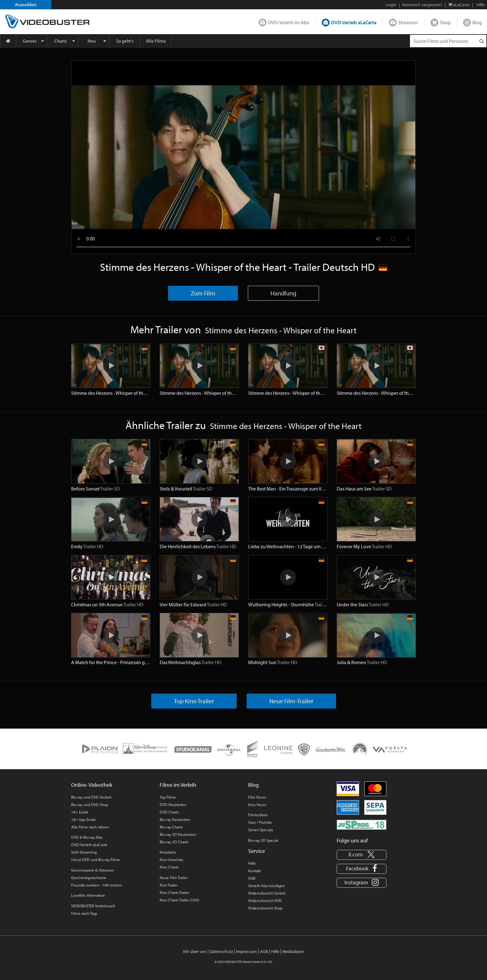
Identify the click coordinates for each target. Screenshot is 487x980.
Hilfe (252, 863)
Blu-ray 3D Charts (174, 842)
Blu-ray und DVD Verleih (91, 797)
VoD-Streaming (84, 852)
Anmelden (26, 5)
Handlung (283, 293)
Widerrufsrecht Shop (265, 908)
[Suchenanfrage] (448, 41)
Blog (477, 22)
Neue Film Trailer (174, 877)
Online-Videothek (92, 785)
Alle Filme (156, 41)
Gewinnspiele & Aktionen (92, 870)
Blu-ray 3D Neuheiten (178, 834)
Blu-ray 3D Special (263, 840)
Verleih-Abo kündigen (266, 886)
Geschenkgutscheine (89, 877)
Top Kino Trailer (194, 701)
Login (391, 5)
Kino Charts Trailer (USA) (180, 900)
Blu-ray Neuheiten (175, 819)
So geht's (125, 41)
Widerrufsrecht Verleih (267, 893)
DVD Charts (169, 812)
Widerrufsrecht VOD (265, 900)
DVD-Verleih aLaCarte (354, 22)
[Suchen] (481, 41)
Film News (257, 797)
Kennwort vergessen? (422, 5)
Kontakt (255, 871)
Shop (445, 22)
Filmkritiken (258, 815)
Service (257, 851)
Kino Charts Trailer (174, 892)
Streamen (408, 22)
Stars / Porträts (260, 822)
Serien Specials (261, 830)
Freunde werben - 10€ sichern (96, 885)
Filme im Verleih (178, 785)
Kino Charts (169, 867)
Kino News (257, 805)
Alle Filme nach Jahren (90, 827)
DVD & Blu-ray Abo (87, 837)
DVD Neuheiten (173, 805)
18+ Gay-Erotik (83, 819)
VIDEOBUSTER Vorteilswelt (93, 906)
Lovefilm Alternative (88, 895)
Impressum (246, 951)
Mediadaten (293, 951)
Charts (61, 41)
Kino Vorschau (171, 859)
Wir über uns (195, 951)
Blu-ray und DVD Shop (90, 805)
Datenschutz (221, 951)
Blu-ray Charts (171, 827)
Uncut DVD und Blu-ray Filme (96, 859)
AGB (252, 878)
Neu (92, 41)
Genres (30, 41)
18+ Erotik (80, 812)
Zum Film (203, 293)
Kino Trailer (169, 885)
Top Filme (168, 797)
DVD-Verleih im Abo (289, 22)
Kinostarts (168, 852)
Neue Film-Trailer (291, 701)
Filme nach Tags (84, 913)
